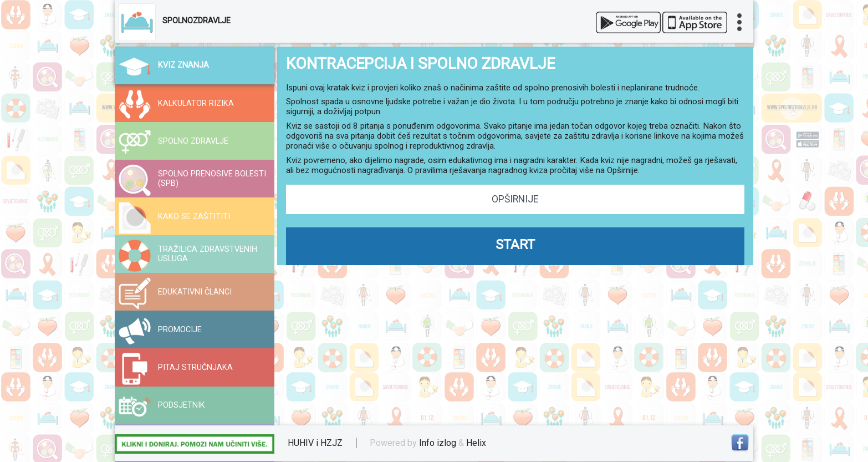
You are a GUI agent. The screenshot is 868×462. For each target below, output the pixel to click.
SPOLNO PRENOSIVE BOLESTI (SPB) (212, 179)
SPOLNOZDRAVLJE (196, 21)
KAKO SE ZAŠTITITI (194, 217)
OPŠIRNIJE (515, 199)
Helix (476, 443)
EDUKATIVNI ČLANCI (195, 292)
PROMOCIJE (180, 330)
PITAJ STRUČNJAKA (195, 367)
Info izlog (438, 443)
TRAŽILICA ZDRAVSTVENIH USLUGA (208, 254)
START (515, 245)
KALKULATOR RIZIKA (196, 103)
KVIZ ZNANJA (183, 65)
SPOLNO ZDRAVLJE (193, 141)
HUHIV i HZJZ (315, 443)
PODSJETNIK (182, 405)
